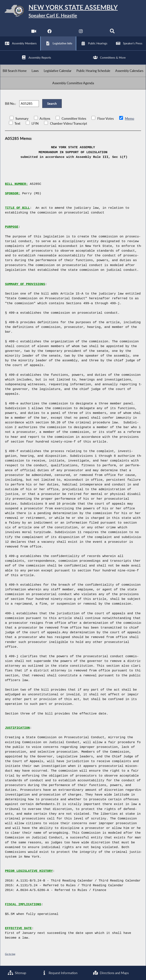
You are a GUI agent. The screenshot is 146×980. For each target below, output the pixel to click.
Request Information (60, 973)
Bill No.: (10, 104)
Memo (130, 119)
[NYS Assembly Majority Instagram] (81, 32)
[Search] (112, 32)
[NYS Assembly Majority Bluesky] (97, 32)
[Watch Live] (34, 32)
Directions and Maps (111, 973)
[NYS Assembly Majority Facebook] (49, 32)
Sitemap (17, 973)
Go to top (10, 954)
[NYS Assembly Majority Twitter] (65, 32)
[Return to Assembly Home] (73, 11)
